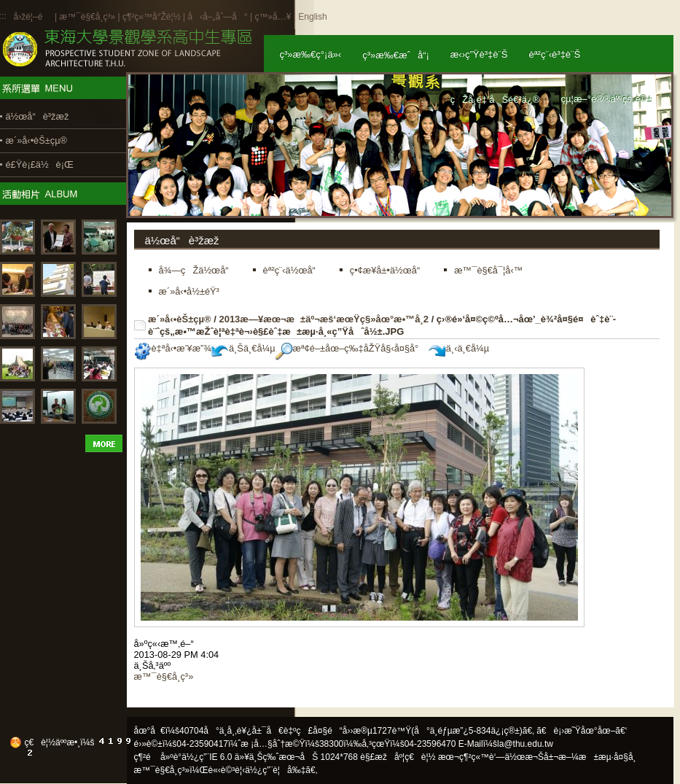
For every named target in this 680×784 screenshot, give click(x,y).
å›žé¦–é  (33, 17)
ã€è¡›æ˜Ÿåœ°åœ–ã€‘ (582, 731)
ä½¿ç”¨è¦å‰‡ (275, 770)
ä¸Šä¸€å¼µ (243, 348)
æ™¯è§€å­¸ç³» (88, 17)
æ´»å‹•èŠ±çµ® (180, 319)
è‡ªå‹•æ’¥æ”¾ (173, 348)
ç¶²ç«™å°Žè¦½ (152, 17)
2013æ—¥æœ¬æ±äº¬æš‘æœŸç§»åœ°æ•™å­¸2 (324, 319)
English (312, 17)
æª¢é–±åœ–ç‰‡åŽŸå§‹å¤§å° (351, 348)
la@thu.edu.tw (525, 744)
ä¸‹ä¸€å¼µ (459, 348)
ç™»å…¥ (273, 17)
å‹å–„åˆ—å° (217, 17)
